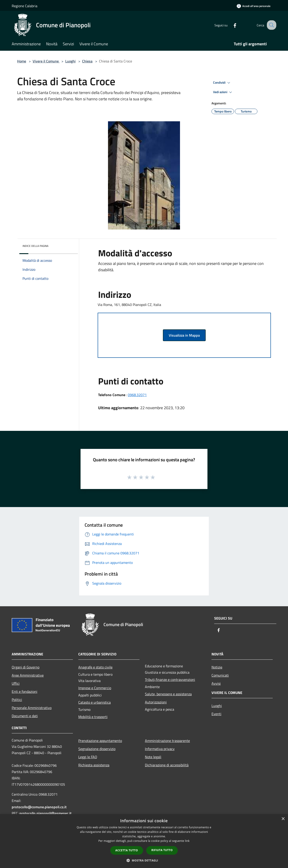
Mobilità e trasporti (93, 717)
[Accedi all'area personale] (254, 6)
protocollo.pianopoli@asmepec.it (45, 813)
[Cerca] (271, 25)
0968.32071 (137, 395)
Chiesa (87, 61)
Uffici (16, 683)
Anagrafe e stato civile (95, 667)
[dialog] (144, 841)
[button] (144, 860)
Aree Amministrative (28, 675)
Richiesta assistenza (94, 765)
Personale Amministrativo (32, 708)
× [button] (283, 819)
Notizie (217, 667)
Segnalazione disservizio (97, 749)
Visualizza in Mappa (184, 335)
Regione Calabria (25, 6)
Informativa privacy (160, 749)
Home (22, 61)
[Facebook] (231, 25)
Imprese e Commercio (95, 688)
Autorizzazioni (156, 702)
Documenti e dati (25, 716)
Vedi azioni (223, 92)
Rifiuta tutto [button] (162, 850)
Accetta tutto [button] (127, 850)
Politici (17, 700)
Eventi (216, 714)
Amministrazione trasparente (167, 741)
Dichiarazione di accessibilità (167, 765)
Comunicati (220, 675)
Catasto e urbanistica (94, 702)
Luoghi (70, 61)
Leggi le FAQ (88, 757)
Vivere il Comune (46, 61)
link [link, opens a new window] (187, 841)
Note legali (153, 757)
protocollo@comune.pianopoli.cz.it (39, 807)
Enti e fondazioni (25, 691)
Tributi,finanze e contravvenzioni (170, 680)
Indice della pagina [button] (35, 246)
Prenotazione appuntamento (100, 741)
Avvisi (216, 683)
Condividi (222, 83)
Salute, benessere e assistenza (168, 694)
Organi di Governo (26, 667)
